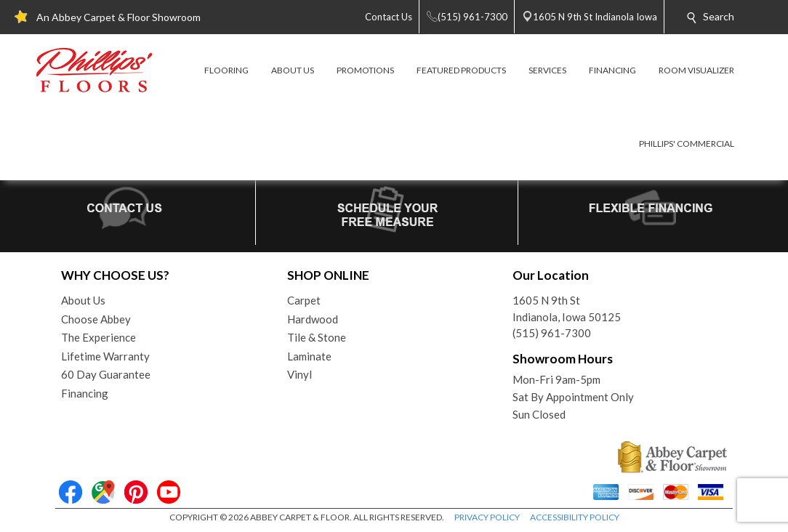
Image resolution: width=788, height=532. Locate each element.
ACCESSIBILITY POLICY (575, 517)
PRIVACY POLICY (487, 517)
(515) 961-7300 (552, 333)
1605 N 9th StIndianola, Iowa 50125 (567, 309)
